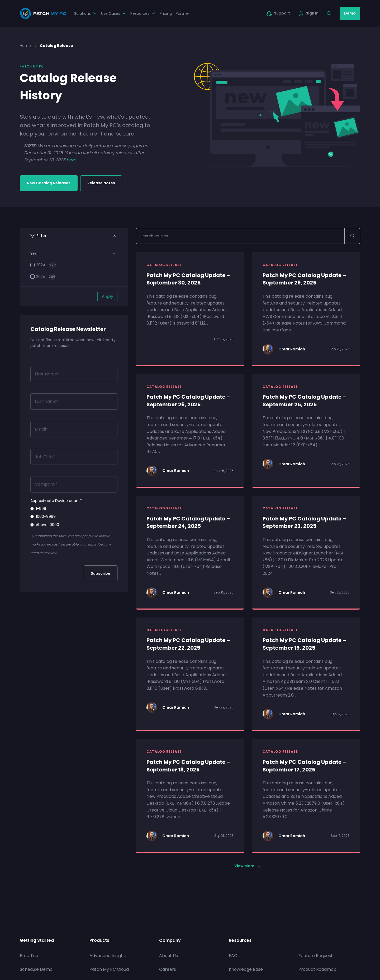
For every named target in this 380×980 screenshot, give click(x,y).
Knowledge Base (246, 969)
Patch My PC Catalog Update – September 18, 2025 (188, 766)
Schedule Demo (36, 969)
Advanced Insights (108, 956)
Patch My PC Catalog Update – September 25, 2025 (304, 401)
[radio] (74, 509)
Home (25, 46)
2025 (38, 277)
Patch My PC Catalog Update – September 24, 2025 (188, 522)
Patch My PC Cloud (109, 969)
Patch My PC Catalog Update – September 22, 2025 (188, 644)
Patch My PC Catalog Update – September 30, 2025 (188, 279)
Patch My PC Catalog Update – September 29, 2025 (304, 279)
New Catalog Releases (49, 183)
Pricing (166, 13)
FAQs (234, 956)
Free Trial (30, 956)
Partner (182, 13)
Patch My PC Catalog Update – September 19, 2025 (304, 644)
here (71, 160)
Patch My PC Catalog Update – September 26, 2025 (188, 401)
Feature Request (316, 956)
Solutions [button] (86, 13)
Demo (350, 13)
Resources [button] (143, 13)
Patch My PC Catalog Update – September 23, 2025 (304, 522)
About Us (168, 956)
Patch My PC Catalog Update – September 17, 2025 (304, 766)
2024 (38, 265)
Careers (168, 969)
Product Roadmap (317, 969)
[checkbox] (74, 517)
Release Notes (101, 183)
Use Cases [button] (114, 13)
